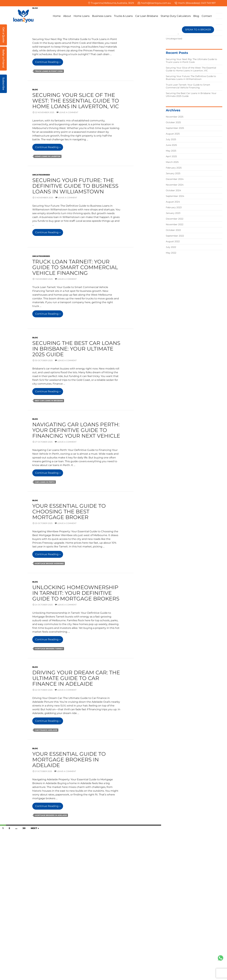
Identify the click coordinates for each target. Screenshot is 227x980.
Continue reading (49, 63)
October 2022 (173, 230)
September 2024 (175, 196)
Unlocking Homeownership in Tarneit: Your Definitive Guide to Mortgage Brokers (76, 593)
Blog (196, 16)
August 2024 (173, 202)
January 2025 (173, 173)
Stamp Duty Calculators (176, 16)
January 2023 (173, 213)
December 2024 (175, 179)
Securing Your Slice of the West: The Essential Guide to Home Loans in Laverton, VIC (76, 101)
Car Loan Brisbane (147, 16)
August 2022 (173, 241)
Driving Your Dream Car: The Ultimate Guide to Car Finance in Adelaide (76, 678)
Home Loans (82, 16)
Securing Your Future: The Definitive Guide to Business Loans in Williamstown (75, 186)
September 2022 (175, 236)
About (67, 16)
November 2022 (175, 224)
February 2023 (174, 207)
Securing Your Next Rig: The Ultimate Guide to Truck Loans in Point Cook (191, 61)
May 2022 (171, 253)
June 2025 (171, 145)
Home (57, 16)
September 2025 (175, 128)
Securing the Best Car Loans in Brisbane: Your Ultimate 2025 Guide (76, 349)
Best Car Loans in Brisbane (49, 401)
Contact (207, 16)
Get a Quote (4, 35)
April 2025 (171, 156)
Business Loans (102, 16)
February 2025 (174, 168)
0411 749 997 (208, 3)
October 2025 (173, 122)
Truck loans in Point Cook (49, 71)
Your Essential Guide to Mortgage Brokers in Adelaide (69, 760)
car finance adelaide (46, 730)
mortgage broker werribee (49, 563)
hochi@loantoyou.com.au (156, 3)
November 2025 (175, 117)
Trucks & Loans (123, 16)
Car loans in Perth (45, 482)
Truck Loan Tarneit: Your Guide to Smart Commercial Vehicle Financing (75, 267)
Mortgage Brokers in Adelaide (51, 815)
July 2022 (171, 247)
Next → (35, 828)
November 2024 (175, 185)
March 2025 (172, 162)
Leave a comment (69, 112)
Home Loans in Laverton (48, 156)
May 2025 (171, 151)
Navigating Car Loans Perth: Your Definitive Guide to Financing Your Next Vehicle (76, 430)
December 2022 (175, 219)
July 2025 (171, 139)
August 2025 (173, 134)
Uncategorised (41, 175)
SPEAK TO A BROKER (198, 30)
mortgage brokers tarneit (49, 649)
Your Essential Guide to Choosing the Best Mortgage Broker (69, 511)
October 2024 (173, 190)
